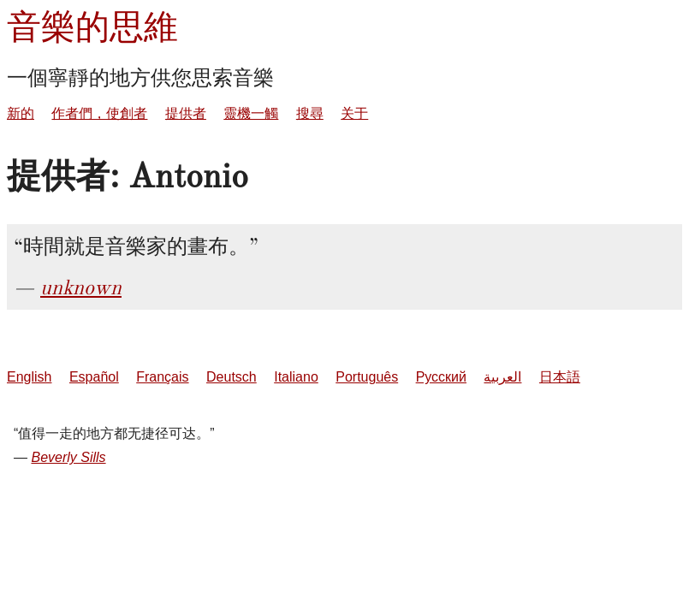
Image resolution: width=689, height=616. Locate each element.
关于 (354, 113)
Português (367, 377)
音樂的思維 (92, 27)
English (29, 377)
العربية (502, 377)
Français (162, 377)
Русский (441, 377)
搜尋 (310, 113)
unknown (81, 287)
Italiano (296, 377)
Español (94, 377)
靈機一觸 (251, 113)
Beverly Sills (68, 457)
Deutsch (232, 377)
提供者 (186, 113)
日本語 (560, 377)
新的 (21, 113)
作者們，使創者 (99, 113)
